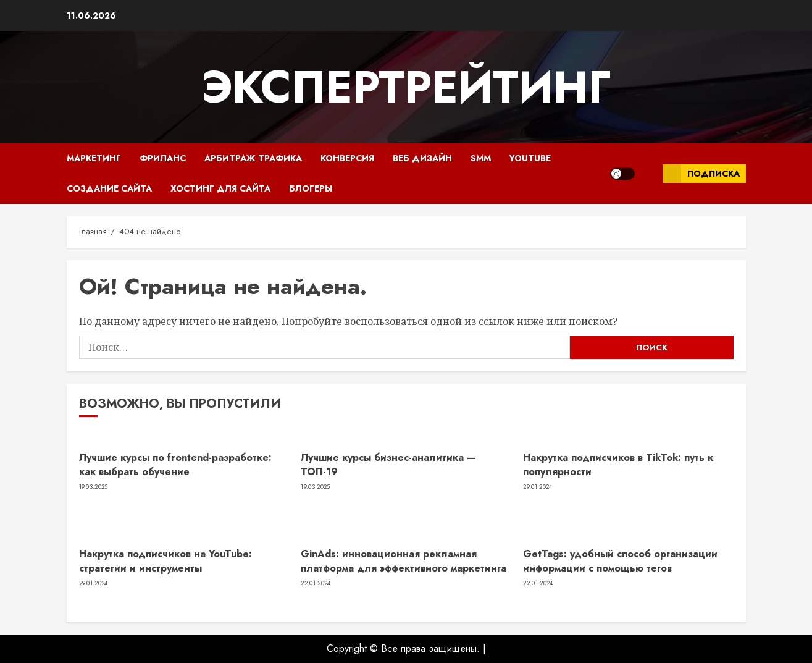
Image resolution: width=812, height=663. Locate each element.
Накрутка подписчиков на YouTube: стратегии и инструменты (165, 561)
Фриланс (163, 158)
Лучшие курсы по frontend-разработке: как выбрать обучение (175, 464)
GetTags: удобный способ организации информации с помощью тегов (620, 561)
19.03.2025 (94, 487)
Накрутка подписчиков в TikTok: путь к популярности (618, 464)
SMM (481, 158)
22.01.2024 (316, 583)
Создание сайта (109, 188)
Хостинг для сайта (220, 188)
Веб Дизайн (422, 158)
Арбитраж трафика (253, 158)
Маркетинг (94, 158)
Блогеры (311, 188)
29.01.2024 (538, 487)
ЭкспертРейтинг (406, 87)
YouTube (530, 158)
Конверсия (347, 158)
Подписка (701, 174)
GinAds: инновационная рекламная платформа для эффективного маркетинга (404, 561)
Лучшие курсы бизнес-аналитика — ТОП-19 (388, 464)
